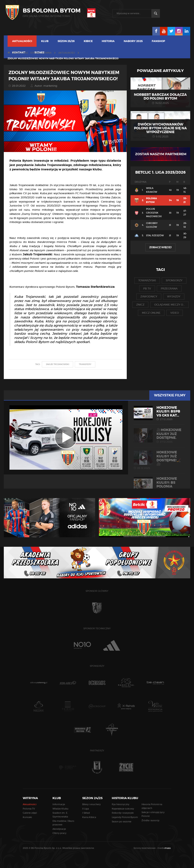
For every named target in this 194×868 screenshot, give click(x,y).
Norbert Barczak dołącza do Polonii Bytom (160, 97)
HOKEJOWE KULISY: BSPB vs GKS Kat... (159, 413)
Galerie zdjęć (30, 813)
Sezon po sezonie (122, 822)
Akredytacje (59, 829)
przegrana (169, 289)
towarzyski (147, 280)
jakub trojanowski (57, 364)
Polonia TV (29, 809)
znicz (140, 305)
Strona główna (41, 53)
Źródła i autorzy (150, 820)
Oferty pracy (59, 833)
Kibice (88, 41)
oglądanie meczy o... (169, 305)
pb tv (147, 289)
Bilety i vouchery (91, 804)
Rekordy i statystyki (123, 813)
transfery (85, 364)
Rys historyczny (120, 804)
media (164, 848)
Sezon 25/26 (66, 41)
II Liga (86, 809)
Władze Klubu (60, 809)
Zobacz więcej (160, 247)
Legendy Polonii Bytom (125, 817)
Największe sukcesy (123, 809)
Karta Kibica (89, 817)
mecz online (151, 313)
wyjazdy (174, 296)
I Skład (86, 813)
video (175, 313)
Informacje (59, 804)
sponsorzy (174, 280)
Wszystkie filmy (170, 395)
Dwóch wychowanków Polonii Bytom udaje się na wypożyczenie (160, 128)
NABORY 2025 (133, 41)
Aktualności (22, 41)
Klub (45, 41)
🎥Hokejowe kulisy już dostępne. (159, 436)
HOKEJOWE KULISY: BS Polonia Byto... (159, 486)
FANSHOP (158, 41)
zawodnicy (149, 296)
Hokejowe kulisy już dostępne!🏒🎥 (159, 460)
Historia (108, 41)
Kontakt (27, 817)
